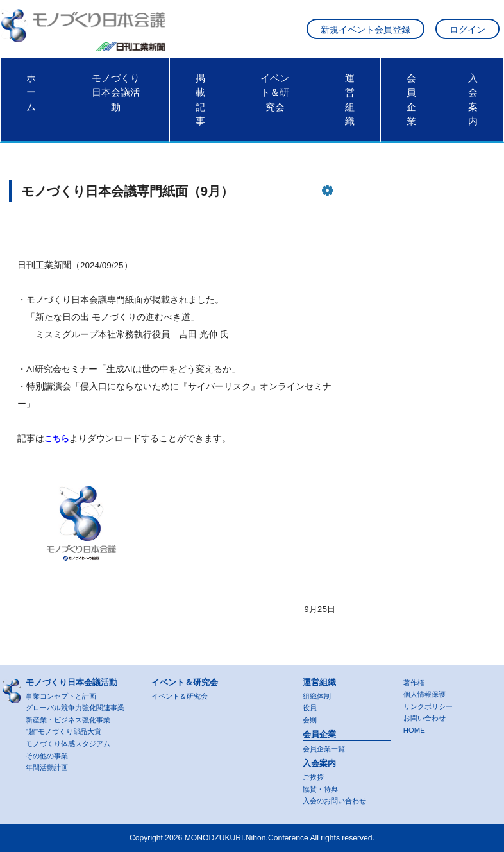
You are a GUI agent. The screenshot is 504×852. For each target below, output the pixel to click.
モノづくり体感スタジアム (72, 743)
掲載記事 (200, 102)
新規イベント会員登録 (365, 31)
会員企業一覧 (326, 747)
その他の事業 (49, 755)
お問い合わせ (426, 717)
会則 (310, 718)
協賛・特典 (322, 788)
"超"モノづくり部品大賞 (67, 731)
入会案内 (473, 102)
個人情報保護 (426, 692)
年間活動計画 (49, 767)
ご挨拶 (314, 776)
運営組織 (350, 102)
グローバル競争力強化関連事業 (80, 706)
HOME (415, 729)
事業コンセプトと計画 (64, 694)
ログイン (467, 31)
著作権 (415, 680)
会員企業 (411, 102)
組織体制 (318, 694)
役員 (310, 706)
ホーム (31, 95)
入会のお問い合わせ (337, 801)
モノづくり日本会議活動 (116, 95)
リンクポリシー (430, 704)
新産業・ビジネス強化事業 (72, 718)
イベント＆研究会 (275, 95)
